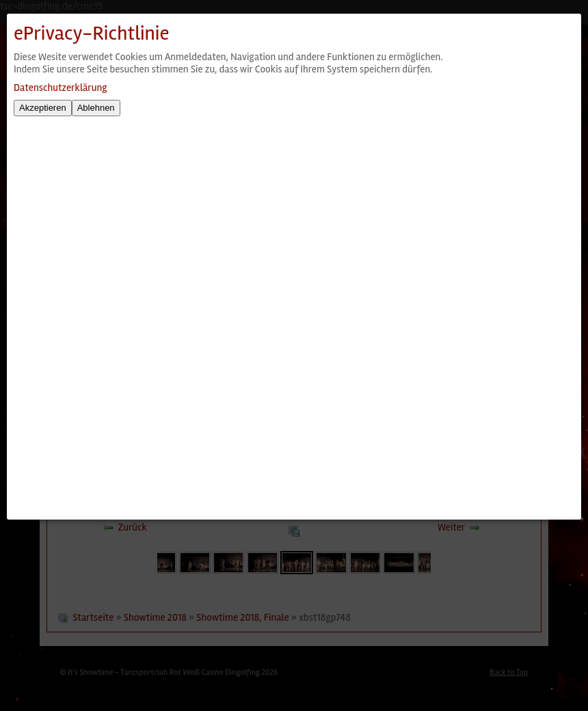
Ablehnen (96, 108)
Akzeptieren (43, 108)
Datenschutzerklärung (60, 88)
